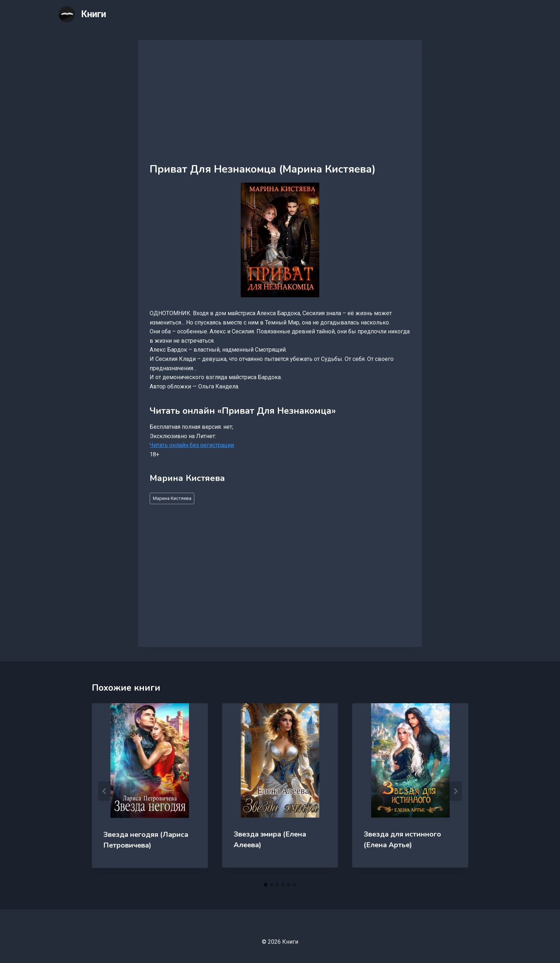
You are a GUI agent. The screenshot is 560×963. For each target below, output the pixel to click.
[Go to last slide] (105, 791)
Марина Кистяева (172, 498)
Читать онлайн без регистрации (192, 445)
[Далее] (455, 791)
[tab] (266, 885)
